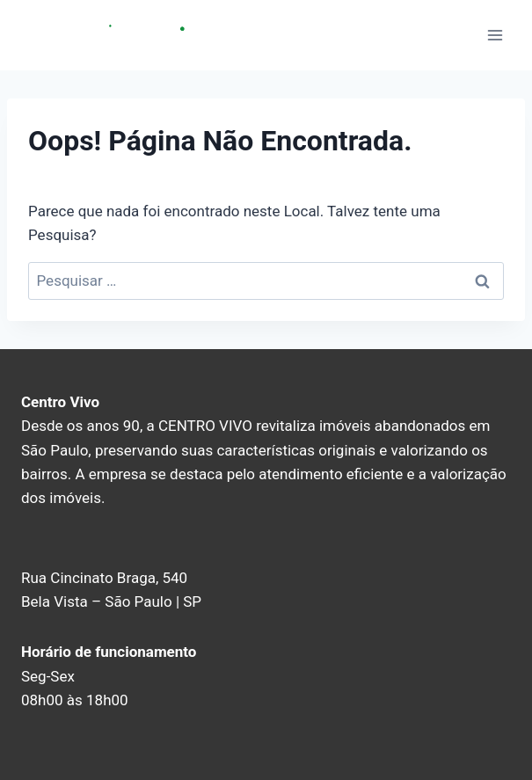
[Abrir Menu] (495, 35)
